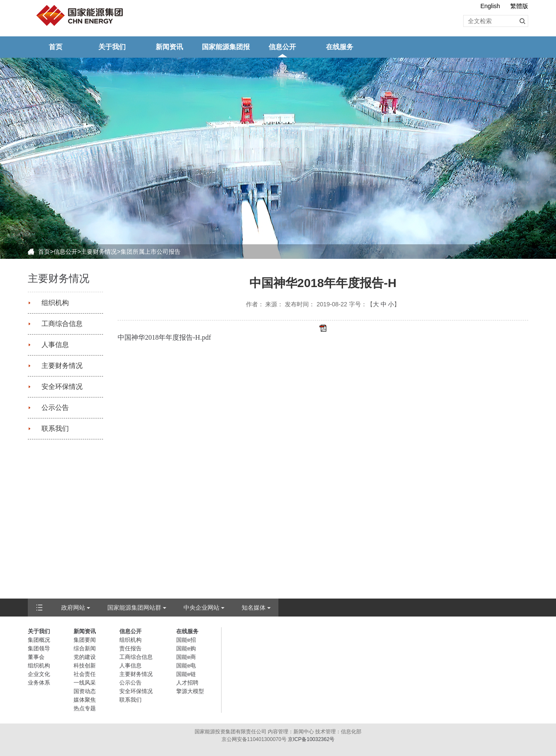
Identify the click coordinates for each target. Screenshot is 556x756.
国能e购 (186, 648)
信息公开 (282, 47)
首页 (56, 47)
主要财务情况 (99, 252)
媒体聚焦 (85, 700)
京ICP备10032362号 (311, 739)
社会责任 (85, 674)
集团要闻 (85, 640)
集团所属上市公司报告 (151, 252)
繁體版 (519, 6)
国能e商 (186, 657)
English (490, 6)
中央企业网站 (201, 608)
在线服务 (340, 47)
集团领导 (39, 648)
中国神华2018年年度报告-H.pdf (164, 337)
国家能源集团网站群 (134, 608)
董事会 (36, 657)
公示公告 (55, 408)
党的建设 (85, 657)
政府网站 (73, 608)
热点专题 (85, 708)
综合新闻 (85, 648)
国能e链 (186, 674)
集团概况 (39, 640)
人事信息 (55, 345)
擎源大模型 (190, 691)
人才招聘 (187, 683)
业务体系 (39, 683)
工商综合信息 (62, 324)
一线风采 (85, 683)
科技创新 (85, 666)
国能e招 (186, 640)
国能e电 (186, 666)
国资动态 (85, 691)
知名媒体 (254, 608)
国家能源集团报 (226, 47)
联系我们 (55, 428)
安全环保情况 (62, 387)
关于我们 (112, 47)
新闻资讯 (169, 47)
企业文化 (39, 674)
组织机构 (55, 303)
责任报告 (130, 648)
